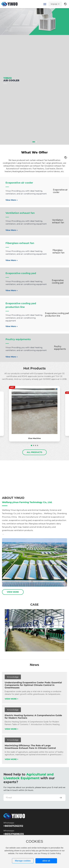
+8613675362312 (13, 826)
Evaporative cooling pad (21, 273)
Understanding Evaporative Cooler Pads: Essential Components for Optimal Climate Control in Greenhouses (33, 685)
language (54, 4)
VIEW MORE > (11, 699)
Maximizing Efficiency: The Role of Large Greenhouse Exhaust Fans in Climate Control (30, 747)
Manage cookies (23, 861)
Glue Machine (34, 438)
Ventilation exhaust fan (20, 213)
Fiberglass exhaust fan (20, 243)
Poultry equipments (18, 339)
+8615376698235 (14, 834)
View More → (12, 200)
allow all (46, 861)
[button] (34, 142)
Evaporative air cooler (19, 183)
